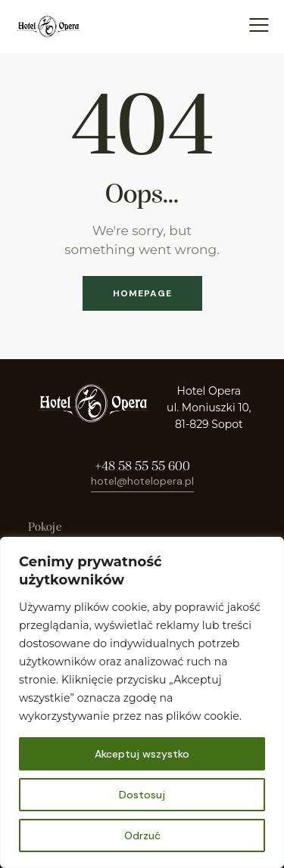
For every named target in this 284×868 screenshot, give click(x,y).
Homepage (142, 293)
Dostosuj (142, 795)
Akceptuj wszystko (142, 754)
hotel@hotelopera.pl (142, 481)
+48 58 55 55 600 (142, 467)
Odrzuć (142, 835)
